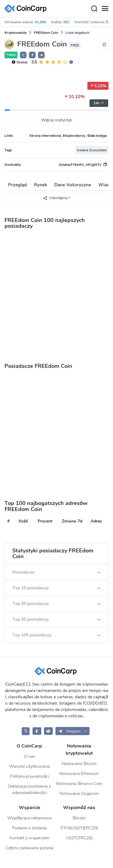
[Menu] (105, 9)
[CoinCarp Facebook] (37, 731)
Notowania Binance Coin (79, 784)
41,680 (40, 22)
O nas (29, 756)
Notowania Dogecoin (79, 794)
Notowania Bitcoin (79, 764)
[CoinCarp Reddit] (48, 731)
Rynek (41, 185)
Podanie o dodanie (29, 828)
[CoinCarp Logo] (27, 9)
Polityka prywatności (30, 776)
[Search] (94, 9)
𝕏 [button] (23, 55)
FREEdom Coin (46, 33)
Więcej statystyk (57, 120)
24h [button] (99, 103)
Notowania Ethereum (79, 774)
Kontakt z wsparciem (30, 838)
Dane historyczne (72, 185)
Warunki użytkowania (30, 766)
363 (66, 22)
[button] (32, 55)
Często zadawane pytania (30, 848)
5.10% (98, 86)
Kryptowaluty (16, 33)
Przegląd (17, 185)
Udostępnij (55, 198)
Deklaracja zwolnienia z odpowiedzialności (30, 789)
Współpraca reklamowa (29, 818)
